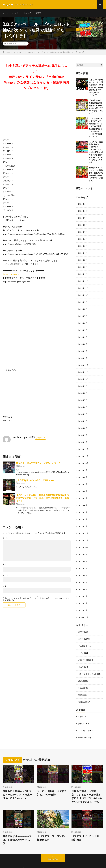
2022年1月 (83, 520)
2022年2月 (83, 514)
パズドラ (16, 13)
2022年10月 (83, 459)
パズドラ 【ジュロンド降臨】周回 (85, 828)
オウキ (81, 624)
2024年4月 (83, 335)
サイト (5, 586)
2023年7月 (83, 397)
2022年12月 (83, 445)
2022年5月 (83, 493)
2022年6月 (83, 486)
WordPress (44, 862)
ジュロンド (22, 44)
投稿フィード (84, 714)
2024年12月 (83, 280)
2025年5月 (83, 245)
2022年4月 (83, 500)
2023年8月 (83, 390)
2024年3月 (83, 342)
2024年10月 (83, 293)
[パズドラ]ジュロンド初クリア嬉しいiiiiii (35, 480)
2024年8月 (83, 307)
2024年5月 (83, 328)
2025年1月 (83, 273)
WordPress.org (85, 728)
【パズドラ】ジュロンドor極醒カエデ (52, 828)
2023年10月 (83, 376)
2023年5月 (83, 410)
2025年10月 (83, 211)
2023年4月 (83, 417)
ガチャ (81, 631)
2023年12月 (83, 362)
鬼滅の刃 (28, 13)
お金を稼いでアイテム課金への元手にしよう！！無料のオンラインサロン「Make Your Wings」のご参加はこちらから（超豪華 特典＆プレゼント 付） (37, 77)
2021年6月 (83, 569)
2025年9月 (83, 218)
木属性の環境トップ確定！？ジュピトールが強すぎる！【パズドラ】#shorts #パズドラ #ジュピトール (87, 787)
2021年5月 (83, 575)
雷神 (80, 686)
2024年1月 (83, 355)
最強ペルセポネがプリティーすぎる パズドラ (38, 463)
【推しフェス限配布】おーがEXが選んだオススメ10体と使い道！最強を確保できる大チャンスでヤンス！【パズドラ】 (96, 88)
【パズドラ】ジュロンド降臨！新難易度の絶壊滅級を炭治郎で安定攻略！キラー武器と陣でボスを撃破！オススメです (42, 498)
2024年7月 (83, 314)
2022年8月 (83, 472)
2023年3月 (83, 424)
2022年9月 (83, 465)
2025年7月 (83, 232)
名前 (5, 565)
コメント (6, 538)
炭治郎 (38, 13)
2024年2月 (83, 348)
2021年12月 (83, 527)
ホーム (5, 13)
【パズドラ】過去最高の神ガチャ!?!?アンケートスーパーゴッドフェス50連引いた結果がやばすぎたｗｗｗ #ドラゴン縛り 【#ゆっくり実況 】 (96, 152)
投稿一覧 (40, 438)
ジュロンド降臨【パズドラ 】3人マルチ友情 (52, 783)
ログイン (82, 707)
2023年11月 (83, 369)
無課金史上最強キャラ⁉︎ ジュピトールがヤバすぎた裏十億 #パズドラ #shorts (18, 785)
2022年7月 (83, 479)
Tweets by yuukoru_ (12, 274)
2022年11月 (83, 452)
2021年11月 (83, 534)
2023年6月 (83, 404)
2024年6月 (83, 321)
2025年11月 (83, 204)
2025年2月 (83, 266)
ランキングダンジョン (88, 666)
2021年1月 (83, 603)
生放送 (81, 679)
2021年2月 (83, 596)
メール (6, 575)
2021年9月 (83, 548)
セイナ (81, 645)
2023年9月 (83, 383)
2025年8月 (83, 225)
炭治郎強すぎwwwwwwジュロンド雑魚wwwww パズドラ (18, 830)
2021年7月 (83, 562)
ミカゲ (81, 659)
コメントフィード (86, 721)
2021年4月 (83, 582)
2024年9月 (83, 300)
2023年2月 (83, 431)
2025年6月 (83, 238)
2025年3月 (83, 259)
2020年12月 (83, 610)
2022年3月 (83, 507)
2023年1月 (83, 438)
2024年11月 (83, 287)
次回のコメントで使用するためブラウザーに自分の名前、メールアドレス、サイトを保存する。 (36, 599)
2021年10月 (83, 541)
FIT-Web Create (20, 862)
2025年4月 (83, 252)
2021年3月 (83, 589)
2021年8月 (83, 555)
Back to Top (53, 849)
